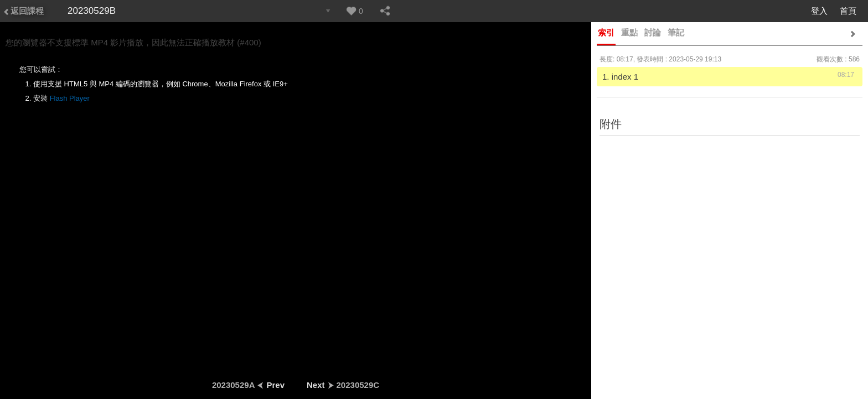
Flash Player (70, 98)
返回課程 (23, 11)
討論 (653, 32)
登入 (819, 11)
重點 (629, 32)
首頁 (848, 11)
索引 (606, 32)
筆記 (676, 32)
